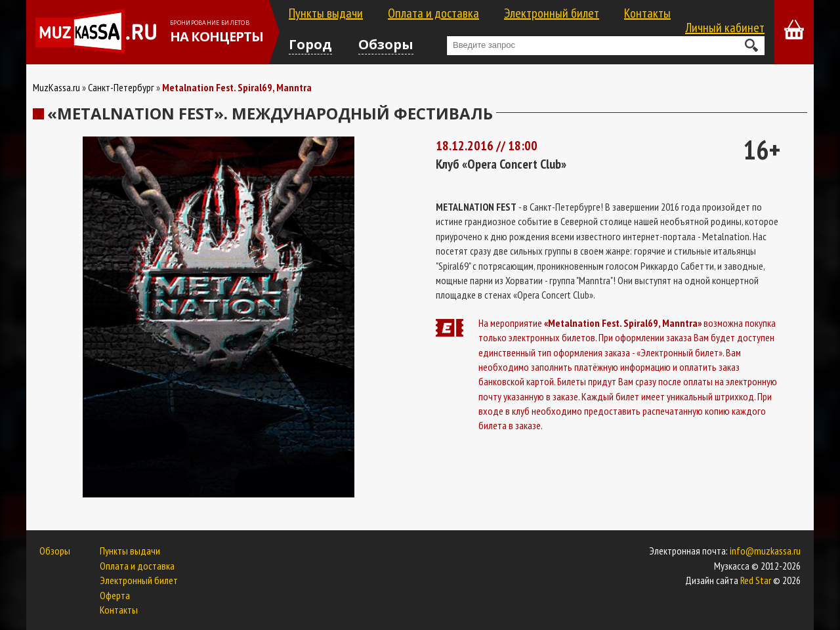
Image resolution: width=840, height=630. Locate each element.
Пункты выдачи (326, 13)
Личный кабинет (725, 28)
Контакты (647, 13)
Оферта (115, 595)
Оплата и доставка (433, 13)
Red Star (756, 580)
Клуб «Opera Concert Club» (501, 164)
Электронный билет (552, 13)
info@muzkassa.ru (765, 551)
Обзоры (386, 44)
